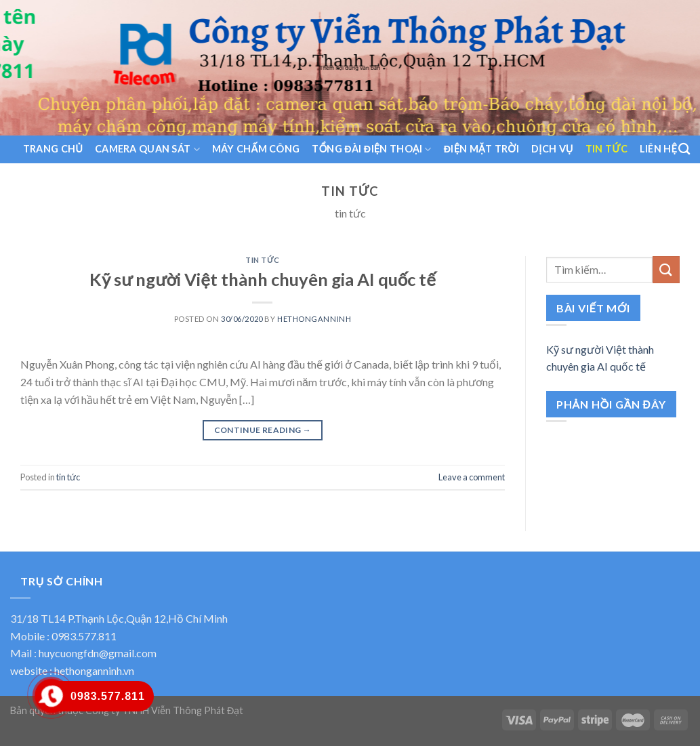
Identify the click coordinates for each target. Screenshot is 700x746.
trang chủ (53, 149)
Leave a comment (472, 477)
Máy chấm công (256, 149)
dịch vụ (552, 149)
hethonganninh (314, 319)
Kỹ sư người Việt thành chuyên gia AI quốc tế (263, 279)
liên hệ (658, 149)
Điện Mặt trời (481, 149)
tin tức (606, 149)
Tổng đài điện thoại (371, 149)
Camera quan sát (147, 149)
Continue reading (263, 430)
